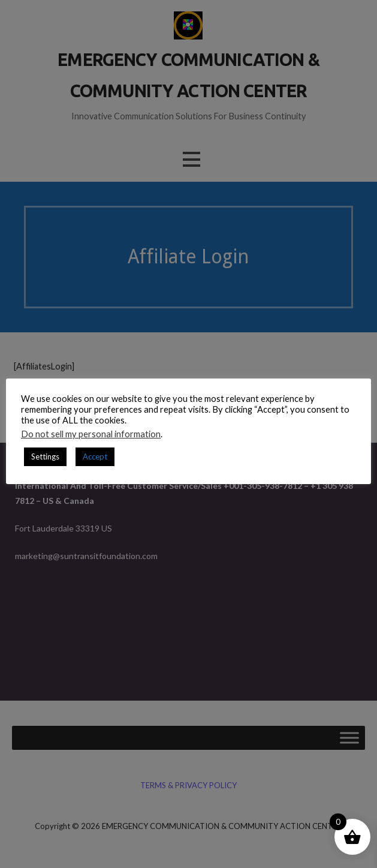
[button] (191, 159)
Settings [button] (45, 456)
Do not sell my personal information (91, 434)
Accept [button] (95, 456)
